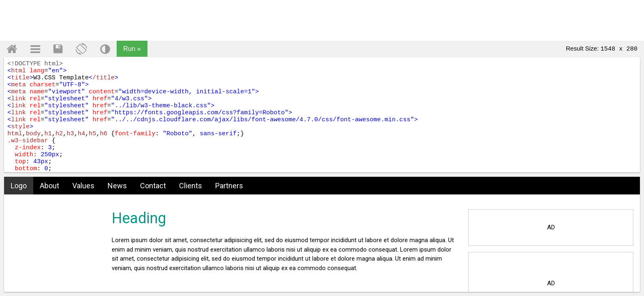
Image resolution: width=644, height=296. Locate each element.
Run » (132, 49)
